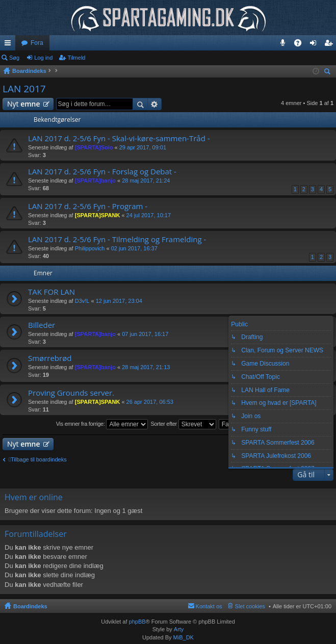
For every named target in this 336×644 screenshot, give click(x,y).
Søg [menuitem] (329, 73)
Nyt (24, 104)
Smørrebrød (50, 358)
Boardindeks (30, 606)
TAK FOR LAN (51, 292)
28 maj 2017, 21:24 (146, 181)
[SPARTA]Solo (94, 147)
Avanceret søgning (155, 104)
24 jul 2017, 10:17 (149, 215)
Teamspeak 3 (285, 45)
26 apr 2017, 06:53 (150, 402)
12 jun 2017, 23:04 (119, 301)
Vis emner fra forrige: (102, 424)
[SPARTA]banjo (95, 181)
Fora (37, 43)
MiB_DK (183, 637)
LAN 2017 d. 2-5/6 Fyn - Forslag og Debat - (102, 172)
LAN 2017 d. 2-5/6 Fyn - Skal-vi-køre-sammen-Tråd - (119, 138)
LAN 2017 (24, 89)
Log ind (43, 58)
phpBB (137, 622)
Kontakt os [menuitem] (209, 606)
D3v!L (82, 301)
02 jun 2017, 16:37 (134, 248)
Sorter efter (183, 424)
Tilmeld (76, 58)
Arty (179, 629)
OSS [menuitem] (301, 45)
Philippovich (90, 248)
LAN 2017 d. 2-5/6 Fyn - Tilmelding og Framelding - (117, 239)
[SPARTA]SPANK (98, 215)
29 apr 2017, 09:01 (143, 147)
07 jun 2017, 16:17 (145, 334)
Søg (14, 58)
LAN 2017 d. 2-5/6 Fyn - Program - (88, 206)
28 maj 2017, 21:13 (146, 367)
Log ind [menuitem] (315, 45)
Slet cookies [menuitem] (250, 606)
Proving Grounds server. (71, 393)
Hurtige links (10, 45)
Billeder (42, 325)
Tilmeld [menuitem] (331, 45)
